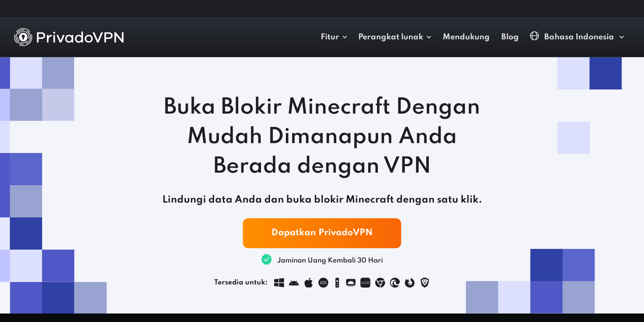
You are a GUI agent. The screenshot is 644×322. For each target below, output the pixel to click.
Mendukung (466, 37)
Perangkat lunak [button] (391, 37)
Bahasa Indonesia (573, 36)
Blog (510, 37)
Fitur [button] (330, 37)
